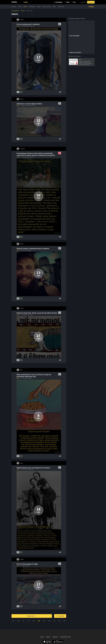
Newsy (54, 7)
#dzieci (23, 157)
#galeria (23, 26)
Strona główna (15, 11)
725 (34, 621)
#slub (32, 105)
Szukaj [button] (92, 7)
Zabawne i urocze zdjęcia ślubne (29, 104)
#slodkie (27, 105)
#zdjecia (23, 105)
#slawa (23, 470)
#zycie (23, 378)
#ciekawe (23, 566)
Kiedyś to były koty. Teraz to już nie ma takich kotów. (37, 313)
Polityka (39, 7)
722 (49, 621)
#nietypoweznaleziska (30, 26)
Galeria (25, 7)
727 (23, 621)
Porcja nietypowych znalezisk (28, 24)
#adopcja (29, 250)
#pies (26, 250)
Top (74, 2)
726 (29, 621)
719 (64, 621)
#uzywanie (30, 378)
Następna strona (32, 616)
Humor (20, 7)
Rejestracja (91, 2)
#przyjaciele (27, 157)
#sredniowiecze (25, 315)
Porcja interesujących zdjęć (27, 564)
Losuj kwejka (60, 616)
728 (18, 621)
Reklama (48, 637)
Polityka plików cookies (65, 637)
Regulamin (55, 637)
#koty (35, 105)
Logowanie (83, 2)
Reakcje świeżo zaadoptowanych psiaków (33, 249)
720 (59, 621)
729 (13, 621)
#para (26, 470)
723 (44, 621)
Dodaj (26, 2)
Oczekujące (59, 2)
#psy (30, 105)
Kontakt (42, 637)
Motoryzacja (61, 7)
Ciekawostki (32, 7)
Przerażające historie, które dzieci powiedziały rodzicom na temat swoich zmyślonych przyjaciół (36, 154)
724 (39, 621)
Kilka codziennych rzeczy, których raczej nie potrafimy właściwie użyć (34, 375)
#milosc (23, 250)
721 (54, 621)
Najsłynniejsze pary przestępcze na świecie (33, 468)
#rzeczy (26, 378)
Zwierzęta (14, 7)
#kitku (32, 315)
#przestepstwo (30, 470)
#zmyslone (32, 157)
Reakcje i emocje (47, 7)
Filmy (68, 2)
